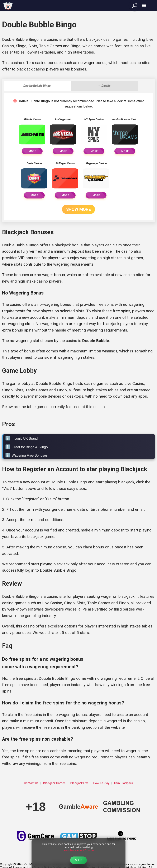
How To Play (101, 783)
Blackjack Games (54, 783)
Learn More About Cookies (78, 850)
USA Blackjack (124, 783)
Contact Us (31, 783)
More (32, 151)
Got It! (78, 860)
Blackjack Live (79, 783)
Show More (78, 209)
